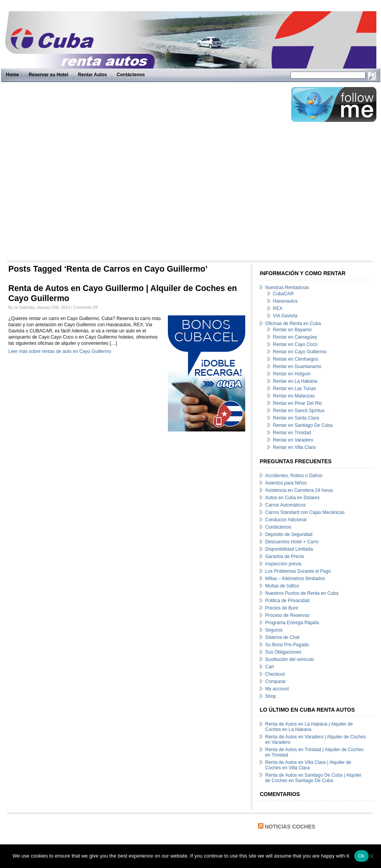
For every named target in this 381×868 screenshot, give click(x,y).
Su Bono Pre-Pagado (287, 645)
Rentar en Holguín (292, 374)
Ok (361, 856)
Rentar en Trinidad (292, 433)
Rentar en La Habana (295, 381)
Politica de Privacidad (288, 601)
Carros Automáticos (286, 505)
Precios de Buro (282, 608)
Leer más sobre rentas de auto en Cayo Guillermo (60, 351)
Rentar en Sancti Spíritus (299, 411)
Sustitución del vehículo (290, 659)
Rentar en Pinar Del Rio (298, 403)
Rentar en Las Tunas (295, 389)
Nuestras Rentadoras (287, 288)
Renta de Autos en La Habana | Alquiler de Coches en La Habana (309, 727)
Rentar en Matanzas (294, 396)
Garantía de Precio (285, 556)
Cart (270, 667)
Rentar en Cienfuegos (296, 359)
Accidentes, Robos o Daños (294, 476)
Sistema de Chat (283, 637)
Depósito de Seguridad (289, 534)
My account (277, 689)
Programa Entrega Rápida (292, 623)
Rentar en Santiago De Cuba (303, 425)
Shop (271, 696)
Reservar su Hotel (48, 75)
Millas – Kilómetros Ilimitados (295, 579)
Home (13, 75)
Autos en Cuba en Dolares (293, 498)
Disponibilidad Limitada (289, 549)
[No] (371, 856)
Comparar (276, 681)
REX (278, 308)
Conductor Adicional (286, 520)
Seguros (274, 630)
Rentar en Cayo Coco (295, 344)
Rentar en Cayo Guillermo (300, 352)
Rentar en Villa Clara (295, 447)
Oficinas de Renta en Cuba (293, 324)
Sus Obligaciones (283, 652)
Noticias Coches (290, 827)
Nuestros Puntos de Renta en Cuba (302, 593)
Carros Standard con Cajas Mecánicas (305, 512)
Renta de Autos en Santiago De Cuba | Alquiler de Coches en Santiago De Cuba (314, 778)
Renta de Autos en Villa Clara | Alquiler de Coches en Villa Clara (308, 765)
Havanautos (285, 301)
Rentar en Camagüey (295, 337)
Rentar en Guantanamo (297, 366)
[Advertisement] (87, 173)
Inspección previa (283, 564)
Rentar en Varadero (293, 440)
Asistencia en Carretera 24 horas (299, 490)
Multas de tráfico (282, 586)
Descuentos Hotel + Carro (292, 542)
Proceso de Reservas (288, 615)
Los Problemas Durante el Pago (298, 571)
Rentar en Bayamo (292, 330)
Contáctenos (131, 75)
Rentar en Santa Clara (296, 418)
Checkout (275, 674)
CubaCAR (284, 294)
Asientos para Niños (286, 483)
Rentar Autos (93, 75)
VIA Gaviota (285, 316)
